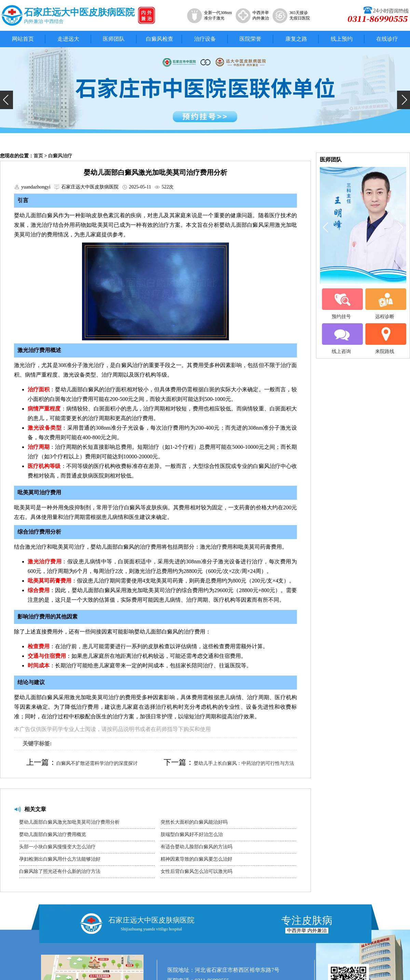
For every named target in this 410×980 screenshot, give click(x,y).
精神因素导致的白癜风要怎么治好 (196, 859)
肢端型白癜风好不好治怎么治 (192, 834)
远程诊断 (385, 304)
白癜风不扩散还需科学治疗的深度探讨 (97, 763)
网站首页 (23, 39)
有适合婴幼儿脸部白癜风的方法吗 (196, 847)
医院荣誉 (250, 39)
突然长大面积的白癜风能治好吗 (194, 822)
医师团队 (114, 39)
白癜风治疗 (60, 156)
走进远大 (68, 39)
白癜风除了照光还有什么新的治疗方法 (60, 871)
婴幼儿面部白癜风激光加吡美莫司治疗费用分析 (69, 822)
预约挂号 (341, 304)
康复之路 (296, 39)
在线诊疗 (387, 39)
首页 (38, 156)
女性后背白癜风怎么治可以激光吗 (196, 871)
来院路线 (385, 339)
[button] (6, 100)
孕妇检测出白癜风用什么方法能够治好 (60, 859)
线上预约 (342, 39)
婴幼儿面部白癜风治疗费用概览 (53, 834)
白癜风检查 (160, 39)
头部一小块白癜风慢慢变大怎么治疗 (57, 847)
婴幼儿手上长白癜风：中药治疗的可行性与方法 (244, 763)
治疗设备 (205, 39)
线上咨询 (341, 339)
